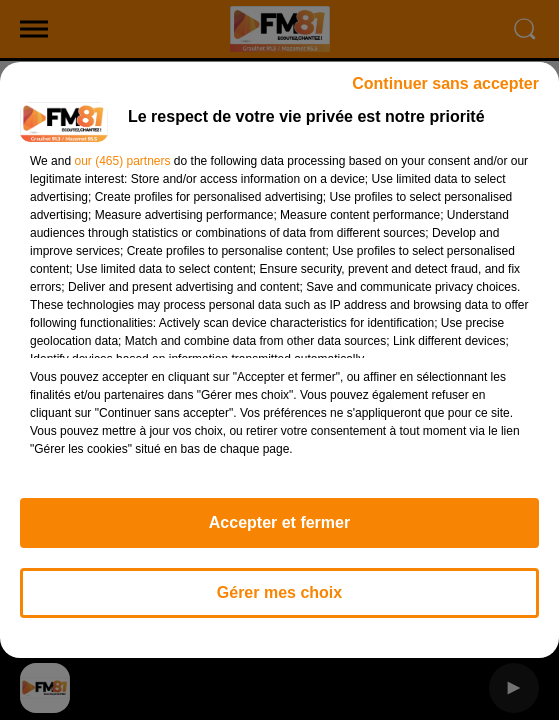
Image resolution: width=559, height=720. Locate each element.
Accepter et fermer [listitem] (279, 522)
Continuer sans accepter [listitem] (445, 83)
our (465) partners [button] (122, 161)
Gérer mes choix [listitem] (279, 592)
